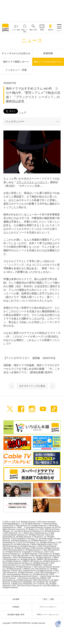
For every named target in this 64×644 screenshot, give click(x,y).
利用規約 (17, 607)
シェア (22, 113)
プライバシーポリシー (49, 607)
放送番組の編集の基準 (17, 615)
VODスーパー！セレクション (49, 615)
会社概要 (17, 599)
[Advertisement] (32, 10)
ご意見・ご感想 (49, 599)
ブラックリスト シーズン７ (32, 182)
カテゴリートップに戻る (32, 386)
